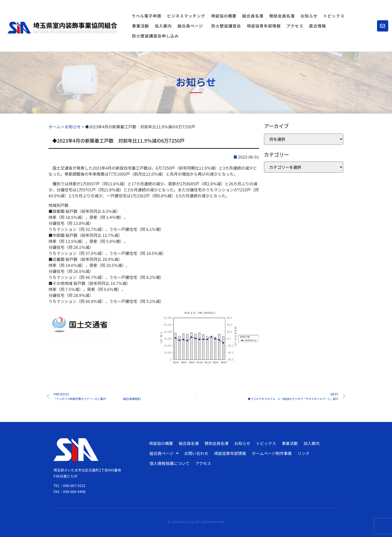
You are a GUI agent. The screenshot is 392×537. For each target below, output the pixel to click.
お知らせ (309, 16)
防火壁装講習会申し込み (155, 36)
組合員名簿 (253, 16)
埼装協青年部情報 (264, 26)
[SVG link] (62, 28)
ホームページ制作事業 (272, 453)
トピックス (334, 16)
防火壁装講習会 (226, 26)
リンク (303, 453)
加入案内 (163, 26)
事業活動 (140, 26)
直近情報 (317, 26)
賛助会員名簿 (282, 16)
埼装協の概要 (224, 16)
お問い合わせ (196, 453)
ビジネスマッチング (186, 16)
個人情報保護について (169, 463)
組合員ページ (191, 26)
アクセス (295, 26)
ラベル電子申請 (146, 16)
